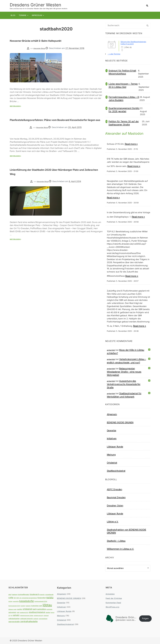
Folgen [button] (145, 618)
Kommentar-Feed (113, 603)
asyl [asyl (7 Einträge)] (10, 594)
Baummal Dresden (116, 497)
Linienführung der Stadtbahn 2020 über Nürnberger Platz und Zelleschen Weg (54, 176)
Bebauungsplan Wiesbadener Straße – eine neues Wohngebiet (124, 372)
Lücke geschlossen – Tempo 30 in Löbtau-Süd (123, 85)
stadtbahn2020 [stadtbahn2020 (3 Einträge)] (24, 612)
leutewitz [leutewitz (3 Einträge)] (28, 606)
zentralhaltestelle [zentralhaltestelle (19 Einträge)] (29, 621)
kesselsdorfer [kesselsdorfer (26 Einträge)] (27, 601)
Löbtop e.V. (113, 521)
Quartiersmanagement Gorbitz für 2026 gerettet (124, 110)
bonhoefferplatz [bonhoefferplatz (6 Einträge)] (24, 594)
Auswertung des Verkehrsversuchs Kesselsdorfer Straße (124, 384)
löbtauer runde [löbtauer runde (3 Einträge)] (12, 609)
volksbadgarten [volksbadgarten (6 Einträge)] (14, 618)
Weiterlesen (15, 106)
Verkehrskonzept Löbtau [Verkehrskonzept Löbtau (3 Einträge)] (27, 615)
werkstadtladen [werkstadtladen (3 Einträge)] (43, 619)
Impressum (37, 15)
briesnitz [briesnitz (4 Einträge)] (42, 594)
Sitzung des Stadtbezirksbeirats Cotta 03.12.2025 (133, 43)
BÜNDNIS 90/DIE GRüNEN (120, 422)
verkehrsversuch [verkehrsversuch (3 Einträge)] (38, 615)
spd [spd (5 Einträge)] (18, 612)
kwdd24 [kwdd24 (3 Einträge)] (23, 606)
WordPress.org (112, 607)
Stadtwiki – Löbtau (116, 541)
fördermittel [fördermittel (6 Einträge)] (42, 598)
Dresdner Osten (115, 505)
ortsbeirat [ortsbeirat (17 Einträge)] (27, 609)
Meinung (111, 454)
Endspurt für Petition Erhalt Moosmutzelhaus (122, 72)
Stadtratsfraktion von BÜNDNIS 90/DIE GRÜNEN (127, 531)
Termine (23, 15)
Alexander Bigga (39, 48)
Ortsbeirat (112, 462)
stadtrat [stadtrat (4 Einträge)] (48, 612)
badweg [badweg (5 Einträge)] (15, 594)
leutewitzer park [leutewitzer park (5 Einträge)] (37, 606)
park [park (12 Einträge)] (35, 609)
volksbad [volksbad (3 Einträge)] (46, 615)
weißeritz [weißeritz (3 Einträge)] (36, 619)
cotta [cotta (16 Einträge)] (11, 597)
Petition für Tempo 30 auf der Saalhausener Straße (124, 123)
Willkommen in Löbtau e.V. (120, 549)
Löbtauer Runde (115, 446)
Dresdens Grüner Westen (35, 5)
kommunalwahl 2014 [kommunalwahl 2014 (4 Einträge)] (41, 601)
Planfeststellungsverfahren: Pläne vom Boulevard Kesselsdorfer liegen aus (52, 122)
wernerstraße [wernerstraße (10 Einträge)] (14, 621)
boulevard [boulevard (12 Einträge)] (34, 594)
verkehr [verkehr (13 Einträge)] (16, 615)
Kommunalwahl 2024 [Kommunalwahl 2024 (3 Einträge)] (14, 606)
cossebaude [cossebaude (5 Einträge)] (49, 594)
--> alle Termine (114, 54)
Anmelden (110, 594)
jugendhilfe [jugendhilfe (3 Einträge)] (16, 601)
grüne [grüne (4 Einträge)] (10, 601)
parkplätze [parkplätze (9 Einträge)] (42, 609)
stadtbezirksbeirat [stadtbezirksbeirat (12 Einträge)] (37, 612)
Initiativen (112, 438)
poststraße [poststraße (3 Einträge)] (49, 609)
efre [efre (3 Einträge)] (21, 598)
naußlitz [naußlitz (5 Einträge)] (20, 609)
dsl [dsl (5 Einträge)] (15, 598)
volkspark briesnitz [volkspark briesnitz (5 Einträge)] (26, 618)
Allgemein (112, 414)
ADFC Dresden (115, 489)
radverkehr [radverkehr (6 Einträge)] (12, 612)
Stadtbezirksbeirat (116, 471)
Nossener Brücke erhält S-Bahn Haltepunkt (46, 40)
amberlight (111, 350)
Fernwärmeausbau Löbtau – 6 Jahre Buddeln (124, 98)
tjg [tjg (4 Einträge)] (11, 615)
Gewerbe (112, 430)
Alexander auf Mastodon (125, 133)
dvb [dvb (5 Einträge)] (18, 598)
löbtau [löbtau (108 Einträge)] (47, 605)
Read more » (131, 144)
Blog (13, 15)
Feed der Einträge (114, 598)
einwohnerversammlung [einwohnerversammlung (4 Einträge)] (30, 598)
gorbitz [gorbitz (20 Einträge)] (50, 597)
